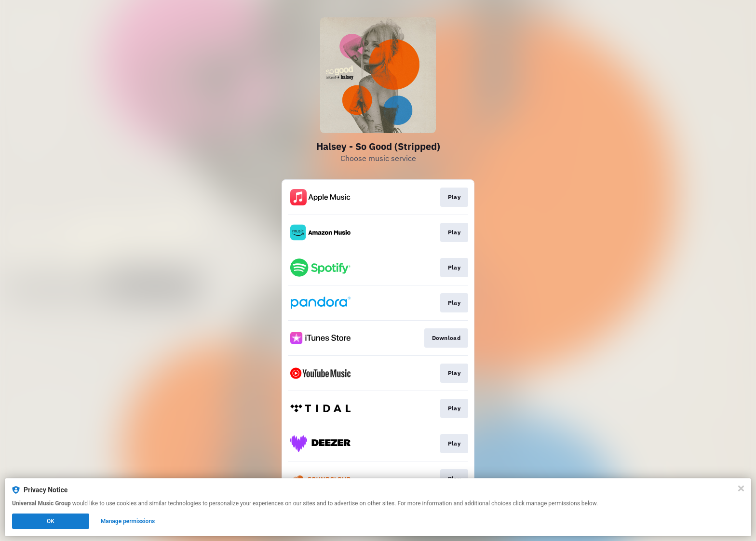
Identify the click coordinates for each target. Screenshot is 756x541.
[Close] (741, 488)
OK (51, 521)
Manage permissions (128, 521)
